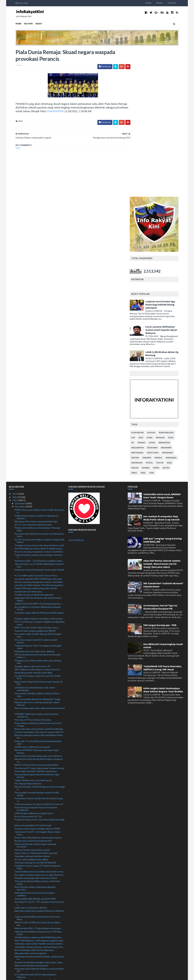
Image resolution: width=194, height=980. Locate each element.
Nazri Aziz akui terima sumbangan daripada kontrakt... (35, 740)
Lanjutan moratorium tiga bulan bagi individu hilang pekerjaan (167, 156)
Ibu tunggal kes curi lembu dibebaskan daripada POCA (38, 460)
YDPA (158, 325)
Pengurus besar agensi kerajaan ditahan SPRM (37, 680)
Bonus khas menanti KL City (28, 668)
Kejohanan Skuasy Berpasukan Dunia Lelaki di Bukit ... (39, 423)
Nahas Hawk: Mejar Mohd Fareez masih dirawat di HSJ (38, 535)
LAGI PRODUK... (77, 392)
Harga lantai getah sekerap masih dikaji (33, 524)
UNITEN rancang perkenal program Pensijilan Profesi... (36, 834)
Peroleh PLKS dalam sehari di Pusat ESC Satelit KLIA (37, 529)
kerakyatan (171, 294)
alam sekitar (144, 284)
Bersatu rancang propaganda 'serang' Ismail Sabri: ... (40, 403)
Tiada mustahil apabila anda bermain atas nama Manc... (37, 770)
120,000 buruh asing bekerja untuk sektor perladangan (35, 541)
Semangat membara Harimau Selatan (32, 708)
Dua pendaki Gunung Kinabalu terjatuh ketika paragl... (37, 646)
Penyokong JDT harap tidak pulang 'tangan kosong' (39, 620)
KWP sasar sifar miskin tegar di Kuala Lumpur (36, 479)
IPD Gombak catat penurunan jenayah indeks (37, 838)
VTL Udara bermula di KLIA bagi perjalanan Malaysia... (35, 828)
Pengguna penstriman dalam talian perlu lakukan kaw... (38, 514)
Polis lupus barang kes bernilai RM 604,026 (35, 714)
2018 (15, 966)
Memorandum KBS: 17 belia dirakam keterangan (38, 780)
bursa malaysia (173, 284)
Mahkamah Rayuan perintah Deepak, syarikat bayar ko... (39, 810)
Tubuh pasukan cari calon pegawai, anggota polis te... (38, 855)
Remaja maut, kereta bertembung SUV (33, 693)
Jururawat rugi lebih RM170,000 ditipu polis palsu (38, 431)
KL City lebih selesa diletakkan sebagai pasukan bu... (38, 864)
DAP (140, 289)
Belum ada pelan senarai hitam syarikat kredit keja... (39, 581)
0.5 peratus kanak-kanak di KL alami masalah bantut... (36, 493)
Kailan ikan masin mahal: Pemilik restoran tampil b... (39, 796)
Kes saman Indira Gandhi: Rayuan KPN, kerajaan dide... (38, 487)
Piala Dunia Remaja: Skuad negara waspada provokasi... (35, 697)
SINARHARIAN (62, 112)
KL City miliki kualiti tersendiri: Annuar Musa (36, 427)
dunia (156, 289)
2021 (15, 352)
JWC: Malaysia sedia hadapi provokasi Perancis (37, 521)
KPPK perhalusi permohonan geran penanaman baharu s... (38, 508)
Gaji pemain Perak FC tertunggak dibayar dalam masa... (37, 685)
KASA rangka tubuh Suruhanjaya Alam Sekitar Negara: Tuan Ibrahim (163, 542)
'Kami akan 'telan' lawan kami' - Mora (32, 859)
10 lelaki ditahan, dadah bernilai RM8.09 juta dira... (38, 789)
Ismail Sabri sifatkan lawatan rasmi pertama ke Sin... (39, 799)
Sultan (172, 320)
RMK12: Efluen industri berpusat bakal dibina (37, 617)
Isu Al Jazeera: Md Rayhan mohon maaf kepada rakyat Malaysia (168, 182)
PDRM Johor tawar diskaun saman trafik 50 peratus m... (39, 363)
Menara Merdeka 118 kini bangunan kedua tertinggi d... (40, 640)
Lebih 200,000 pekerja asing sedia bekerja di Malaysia (36, 888)
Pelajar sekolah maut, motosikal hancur (33, 632)
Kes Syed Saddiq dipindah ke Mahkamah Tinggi (37, 551)
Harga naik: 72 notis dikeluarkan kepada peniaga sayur (38, 594)
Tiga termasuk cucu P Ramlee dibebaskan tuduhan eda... (39, 417)
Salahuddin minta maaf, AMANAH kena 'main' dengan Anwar (162, 348)
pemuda (165, 309)
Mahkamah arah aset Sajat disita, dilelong (34, 503)
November (20, 358)
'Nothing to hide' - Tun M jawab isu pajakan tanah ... (39, 413)
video (141, 325)
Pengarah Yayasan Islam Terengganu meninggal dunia (38, 499)
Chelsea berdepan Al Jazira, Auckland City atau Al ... (40, 656)
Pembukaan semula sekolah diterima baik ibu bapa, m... (39, 651)
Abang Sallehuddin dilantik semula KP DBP (35, 751)
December (20, 355)
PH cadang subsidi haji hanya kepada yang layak (37, 841)
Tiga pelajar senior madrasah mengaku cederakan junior (38, 893)
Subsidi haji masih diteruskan (28, 443)
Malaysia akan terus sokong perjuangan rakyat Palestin (37, 555)
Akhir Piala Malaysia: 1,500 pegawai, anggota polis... (39, 792)
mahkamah (174, 304)
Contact (178, 3)
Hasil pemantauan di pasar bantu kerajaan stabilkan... (35, 746)
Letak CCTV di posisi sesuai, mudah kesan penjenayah (35, 917)
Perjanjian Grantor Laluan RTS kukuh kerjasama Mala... (37, 719)
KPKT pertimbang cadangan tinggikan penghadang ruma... (40, 475)
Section (22, 24)
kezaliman (159, 299)
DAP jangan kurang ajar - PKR (160, 477)
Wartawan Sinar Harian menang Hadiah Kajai (36, 373)
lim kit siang (159, 304)
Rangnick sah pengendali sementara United (36, 730)
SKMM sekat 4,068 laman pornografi (32, 599)
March (18, 951)
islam (177, 289)
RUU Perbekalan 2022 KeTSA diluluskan (34, 802)
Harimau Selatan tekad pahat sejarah (32, 702)
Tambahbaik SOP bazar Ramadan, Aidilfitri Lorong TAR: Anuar (163, 520)
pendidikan (178, 309)
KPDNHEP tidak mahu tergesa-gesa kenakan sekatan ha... (36, 567)
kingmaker (173, 299)
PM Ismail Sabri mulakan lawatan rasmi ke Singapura (40, 922)
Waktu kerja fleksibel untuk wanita (31, 817)
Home (155, 3)
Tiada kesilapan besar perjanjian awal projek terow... (40, 723)
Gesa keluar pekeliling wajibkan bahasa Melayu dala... (37, 546)
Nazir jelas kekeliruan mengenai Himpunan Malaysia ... (39, 764)
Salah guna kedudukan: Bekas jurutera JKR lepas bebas (38, 785)
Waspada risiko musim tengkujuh (30, 805)
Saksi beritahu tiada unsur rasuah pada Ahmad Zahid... (37, 873)
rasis (176, 314)
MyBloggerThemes (68, 976)
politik (167, 314)
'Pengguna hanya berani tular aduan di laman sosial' (39, 397)
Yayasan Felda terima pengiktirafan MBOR (35, 483)
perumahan (143, 314)
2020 (15, 960)
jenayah (148, 294)
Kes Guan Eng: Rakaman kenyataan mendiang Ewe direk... (39, 387)
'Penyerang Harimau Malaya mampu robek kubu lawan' (37, 734)
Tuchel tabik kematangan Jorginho (31, 913)
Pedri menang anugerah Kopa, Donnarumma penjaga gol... (36, 661)
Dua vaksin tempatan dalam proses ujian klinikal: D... (39, 727)
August (19, 935)
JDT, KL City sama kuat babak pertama (33, 376)
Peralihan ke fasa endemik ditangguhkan (34, 446)
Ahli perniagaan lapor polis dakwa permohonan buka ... (40, 561)
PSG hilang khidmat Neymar (28, 635)
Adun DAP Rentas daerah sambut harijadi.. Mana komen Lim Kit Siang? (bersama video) (162, 416)
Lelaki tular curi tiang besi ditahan (31, 759)
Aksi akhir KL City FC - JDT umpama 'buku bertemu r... (39, 755)
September (21, 931)
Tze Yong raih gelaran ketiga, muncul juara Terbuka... (35, 908)
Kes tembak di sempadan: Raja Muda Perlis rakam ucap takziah (161, 370)
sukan (163, 320)
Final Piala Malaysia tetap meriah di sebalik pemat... (39, 400)
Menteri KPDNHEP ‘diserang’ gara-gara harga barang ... (37, 603)
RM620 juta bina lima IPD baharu (30, 868)
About (166, 3)
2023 (15, 346)
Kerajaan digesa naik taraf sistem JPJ (32, 518)
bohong (158, 284)
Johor (158, 294)
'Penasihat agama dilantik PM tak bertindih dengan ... (39, 466)
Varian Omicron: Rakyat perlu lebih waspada (36, 705)
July (17, 938)
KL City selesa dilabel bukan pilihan (31, 711)
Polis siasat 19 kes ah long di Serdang (33, 572)
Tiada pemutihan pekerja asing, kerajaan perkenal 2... (38, 408)
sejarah (152, 320)
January (19, 957)
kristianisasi (144, 304)
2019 (15, 963)
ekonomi (167, 289)
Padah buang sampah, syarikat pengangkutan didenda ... (37, 369)
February (20, 954)
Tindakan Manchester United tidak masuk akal (37, 898)
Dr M (148, 289)
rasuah (141, 320)
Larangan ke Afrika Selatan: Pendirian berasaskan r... (40, 437)
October (20, 928)
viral (150, 325)
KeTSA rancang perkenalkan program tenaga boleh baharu (39, 393)
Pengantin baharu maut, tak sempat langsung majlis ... (40, 673)
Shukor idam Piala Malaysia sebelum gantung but (38, 689)
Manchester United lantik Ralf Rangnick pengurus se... (39, 612)
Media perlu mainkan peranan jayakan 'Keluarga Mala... (37, 381)
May (17, 944)
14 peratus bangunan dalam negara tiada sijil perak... (40, 850)
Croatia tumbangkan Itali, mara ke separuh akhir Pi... (40, 584)
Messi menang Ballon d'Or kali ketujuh (33, 677)
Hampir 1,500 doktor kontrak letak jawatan (35, 925)
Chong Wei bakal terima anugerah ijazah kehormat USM (39, 879)
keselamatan (144, 299)
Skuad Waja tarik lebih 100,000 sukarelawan (36, 623)
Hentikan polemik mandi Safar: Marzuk (33, 883)
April (18, 947)
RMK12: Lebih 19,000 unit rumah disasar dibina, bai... (38, 776)
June (18, 941)
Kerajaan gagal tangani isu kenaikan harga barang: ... (40, 470)
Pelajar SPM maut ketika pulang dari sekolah (36, 440)
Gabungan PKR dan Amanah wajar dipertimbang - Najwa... (38, 451)
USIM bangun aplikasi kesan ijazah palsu (34, 665)
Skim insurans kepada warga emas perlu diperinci (38, 608)
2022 (15, 349)
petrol (156, 314)
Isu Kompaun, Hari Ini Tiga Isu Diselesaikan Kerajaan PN (160, 459)
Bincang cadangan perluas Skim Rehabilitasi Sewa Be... (38, 588)
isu (139, 294)
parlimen (153, 309)
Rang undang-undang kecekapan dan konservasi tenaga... (38, 576)
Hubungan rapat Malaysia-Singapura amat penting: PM (39, 822)
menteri (142, 309)
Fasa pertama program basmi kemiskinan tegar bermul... (37, 628)
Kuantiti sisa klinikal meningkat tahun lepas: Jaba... (39, 814)
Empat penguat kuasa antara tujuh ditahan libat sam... (38, 902)
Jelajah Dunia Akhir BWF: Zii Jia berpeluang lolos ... (39, 456)
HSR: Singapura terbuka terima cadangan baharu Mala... (38, 846)
